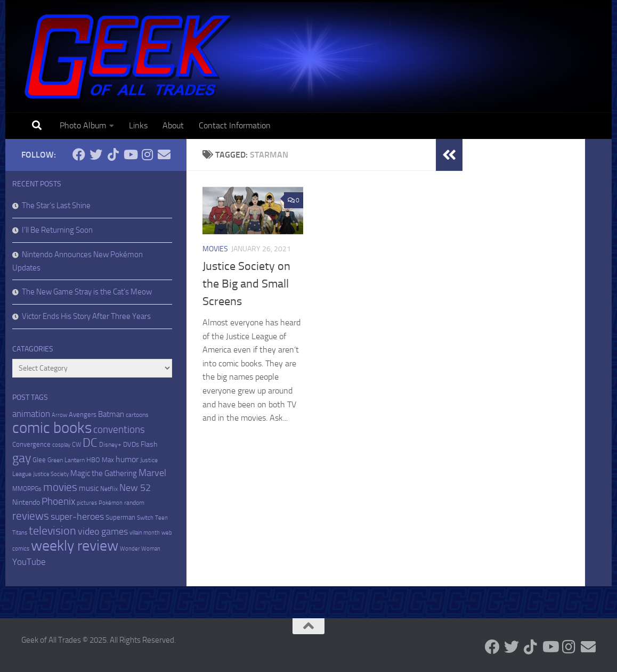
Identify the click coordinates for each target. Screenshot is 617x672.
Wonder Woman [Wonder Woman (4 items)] (140, 549)
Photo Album (83, 125)
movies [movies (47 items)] (60, 487)
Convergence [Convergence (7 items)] (31, 444)
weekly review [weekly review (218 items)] (75, 546)
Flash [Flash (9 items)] (149, 444)
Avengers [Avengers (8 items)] (83, 415)
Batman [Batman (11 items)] (111, 414)
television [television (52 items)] (52, 531)
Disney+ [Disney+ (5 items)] (110, 445)
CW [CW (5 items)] (76, 445)
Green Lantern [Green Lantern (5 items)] (66, 460)
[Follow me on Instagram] (147, 154)
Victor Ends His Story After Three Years (86, 316)
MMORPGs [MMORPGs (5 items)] (27, 489)
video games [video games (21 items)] (103, 531)
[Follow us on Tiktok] (113, 154)
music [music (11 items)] (89, 488)
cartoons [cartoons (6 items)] (137, 415)
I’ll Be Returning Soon (57, 230)
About (173, 125)
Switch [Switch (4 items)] (145, 518)
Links (138, 125)
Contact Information (235, 125)
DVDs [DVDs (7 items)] (131, 444)
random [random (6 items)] (134, 503)
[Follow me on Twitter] (96, 154)
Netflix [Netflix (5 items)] (109, 489)
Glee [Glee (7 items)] (39, 460)
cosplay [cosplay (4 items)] (61, 445)
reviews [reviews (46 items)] (31, 516)
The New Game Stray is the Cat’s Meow (87, 292)
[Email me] (164, 154)
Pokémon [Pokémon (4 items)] (111, 503)
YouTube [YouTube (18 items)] (29, 562)
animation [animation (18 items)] (31, 414)
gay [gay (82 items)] (22, 458)
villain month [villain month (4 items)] (145, 533)
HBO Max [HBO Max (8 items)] (100, 460)
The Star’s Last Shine (56, 206)
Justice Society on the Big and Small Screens (246, 284)
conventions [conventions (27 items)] (119, 430)
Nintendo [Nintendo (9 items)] (26, 502)
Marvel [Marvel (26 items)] (152, 473)
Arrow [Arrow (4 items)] (59, 415)
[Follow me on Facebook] (79, 154)
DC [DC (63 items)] (90, 443)
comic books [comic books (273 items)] (52, 428)
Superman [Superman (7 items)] (120, 517)
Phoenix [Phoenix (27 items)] (58, 502)
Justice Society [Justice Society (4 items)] (51, 474)
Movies (215, 249)
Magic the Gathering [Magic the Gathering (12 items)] (104, 473)
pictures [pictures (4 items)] (87, 503)
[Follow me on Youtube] (130, 154)
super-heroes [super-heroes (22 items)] (77, 517)
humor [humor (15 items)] (127, 459)
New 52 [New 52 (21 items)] (135, 488)
